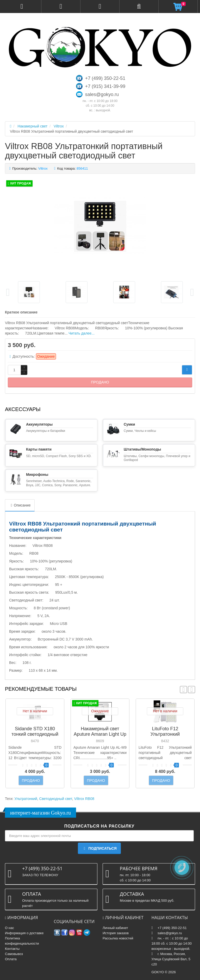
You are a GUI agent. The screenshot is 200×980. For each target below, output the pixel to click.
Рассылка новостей (118, 938)
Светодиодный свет (56, 799)
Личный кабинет (115, 928)
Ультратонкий (26, 799)
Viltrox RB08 (84, 799)
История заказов (116, 933)
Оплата (11, 959)
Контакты (12, 949)
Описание (20, 505)
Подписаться (99, 848)
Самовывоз (14, 954)
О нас (10, 928)
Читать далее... (82, 333)
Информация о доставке (24, 933)
